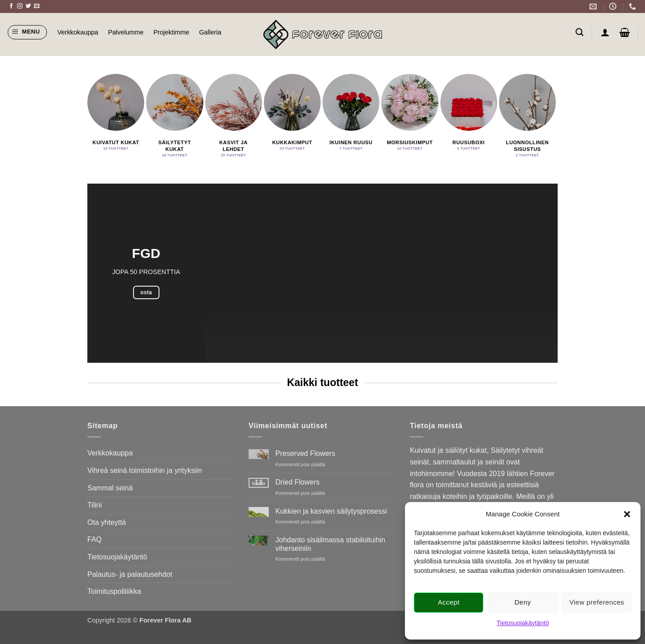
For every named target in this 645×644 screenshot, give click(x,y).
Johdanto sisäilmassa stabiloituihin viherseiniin (330, 544)
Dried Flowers (298, 482)
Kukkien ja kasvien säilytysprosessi (331, 511)
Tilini (95, 505)
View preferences (597, 602)
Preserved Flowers (305, 453)
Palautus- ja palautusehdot (130, 574)
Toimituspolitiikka (114, 591)
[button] (627, 514)
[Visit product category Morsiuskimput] (410, 114)
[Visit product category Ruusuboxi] (469, 114)
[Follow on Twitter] (28, 6)
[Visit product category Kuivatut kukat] (116, 114)
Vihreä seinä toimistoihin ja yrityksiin (145, 470)
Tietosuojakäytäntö (523, 623)
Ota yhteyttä (107, 522)
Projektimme (171, 32)
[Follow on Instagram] (20, 6)
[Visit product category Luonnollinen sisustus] (527, 117)
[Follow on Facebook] (11, 6)
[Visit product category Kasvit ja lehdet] (234, 117)
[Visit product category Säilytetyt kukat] (174, 117)
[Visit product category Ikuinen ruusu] (351, 114)
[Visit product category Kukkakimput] (292, 114)
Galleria (210, 32)
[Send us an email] (37, 6)
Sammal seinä (110, 488)
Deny (523, 602)
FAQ (95, 539)
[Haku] (579, 32)
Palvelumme (126, 32)
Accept (449, 602)
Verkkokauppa (78, 32)
